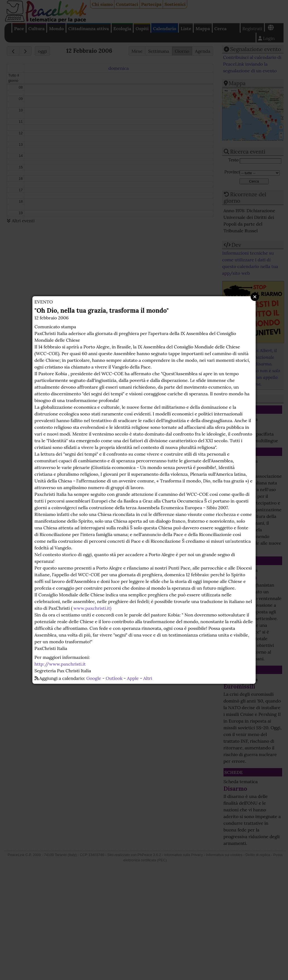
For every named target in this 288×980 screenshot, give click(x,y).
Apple (133, 678)
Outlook (114, 678)
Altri (148, 678)
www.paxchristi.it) (92, 608)
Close (255, 297)
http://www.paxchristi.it (60, 664)
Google (94, 678)
